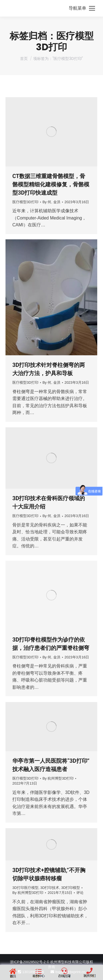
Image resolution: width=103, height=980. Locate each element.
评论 (80, 893)
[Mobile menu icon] (82, 8)
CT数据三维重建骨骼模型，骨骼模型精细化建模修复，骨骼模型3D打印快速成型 (51, 184)
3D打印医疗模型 (25, 888)
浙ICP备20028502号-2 (28, 962)
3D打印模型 (71, 888)
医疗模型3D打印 (25, 202)
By (51, 202)
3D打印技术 (50, 888)
